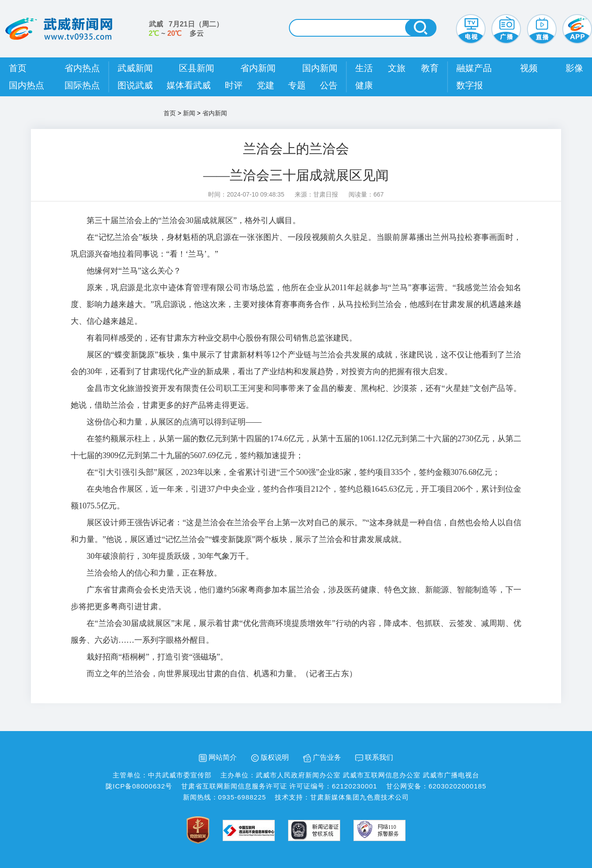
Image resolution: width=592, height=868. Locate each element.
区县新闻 (197, 68)
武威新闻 (135, 68)
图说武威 (135, 85)
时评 (234, 85)
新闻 (189, 113)
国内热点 (27, 85)
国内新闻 (320, 68)
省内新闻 (258, 68)
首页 (18, 68)
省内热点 (82, 68)
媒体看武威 (189, 85)
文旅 (397, 68)
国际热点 (82, 85)
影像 (574, 68)
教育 (430, 68)
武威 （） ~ (186, 29)
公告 (329, 85)
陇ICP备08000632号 (139, 786)
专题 (297, 85)
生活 (364, 68)
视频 (529, 68)
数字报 (470, 85)
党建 (266, 85)
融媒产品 (474, 68)
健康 (364, 85)
